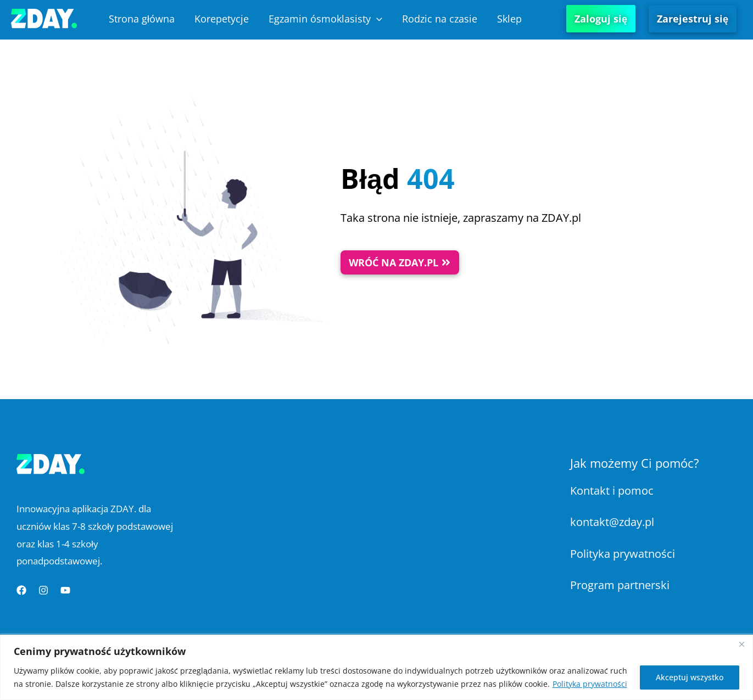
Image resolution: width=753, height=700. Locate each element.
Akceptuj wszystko (690, 677)
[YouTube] (65, 590)
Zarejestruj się (693, 19)
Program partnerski (620, 585)
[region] (376, 667)
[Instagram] (43, 590)
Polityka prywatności (590, 684)
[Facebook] (21, 590)
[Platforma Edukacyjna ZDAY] (44, 17)
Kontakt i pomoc (612, 491)
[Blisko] (741, 644)
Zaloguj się (601, 19)
